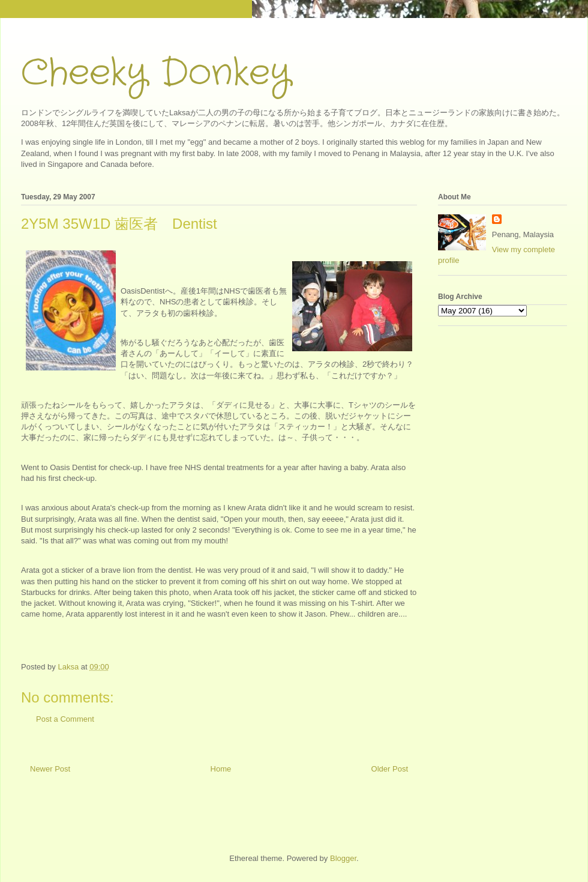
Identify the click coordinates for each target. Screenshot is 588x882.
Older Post (390, 769)
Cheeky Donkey (156, 73)
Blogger (343, 858)
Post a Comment (65, 719)
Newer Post (50, 769)
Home (221, 769)
